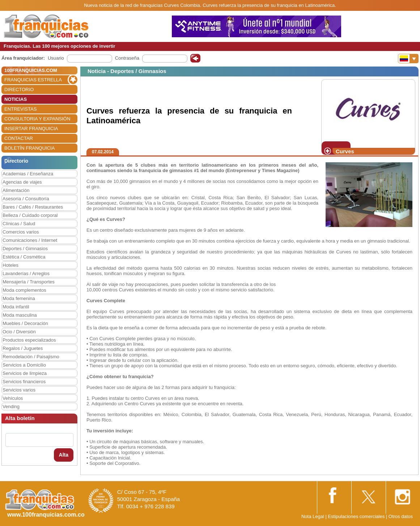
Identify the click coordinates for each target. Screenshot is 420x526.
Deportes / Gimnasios (25, 249)
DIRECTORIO (19, 89)
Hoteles (10, 265)
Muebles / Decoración (25, 323)
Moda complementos (24, 290)
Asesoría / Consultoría (26, 199)
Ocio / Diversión (19, 332)
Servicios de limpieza (25, 373)
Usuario (56, 58)
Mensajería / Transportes (29, 282)
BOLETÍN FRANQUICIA (29, 148)
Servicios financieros (24, 382)
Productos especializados (29, 340)
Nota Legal (313, 516)
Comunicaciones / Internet (30, 240)
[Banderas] (408, 59)
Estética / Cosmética (24, 257)
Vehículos (13, 398)
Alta (64, 455)
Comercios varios (21, 232)
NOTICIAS (16, 99)
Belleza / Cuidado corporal (30, 215)
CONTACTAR (19, 138)
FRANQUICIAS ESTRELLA (33, 80)
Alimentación (16, 190)
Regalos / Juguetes (23, 348)
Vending (11, 407)
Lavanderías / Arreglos (26, 273)
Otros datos (401, 516)
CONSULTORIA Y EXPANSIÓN (37, 119)
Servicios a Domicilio (24, 365)
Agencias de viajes (22, 182)
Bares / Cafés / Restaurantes (33, 207)
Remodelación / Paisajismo (31, 357)
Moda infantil (16, 307)
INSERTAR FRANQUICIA (31, 129)
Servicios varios (19, 390)
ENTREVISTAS (20, 109)
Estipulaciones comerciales (357, 516)
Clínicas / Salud (19, 224)
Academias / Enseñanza (28, 174)
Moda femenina (19, 298)
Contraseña (127, 58)
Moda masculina (20, 315)
